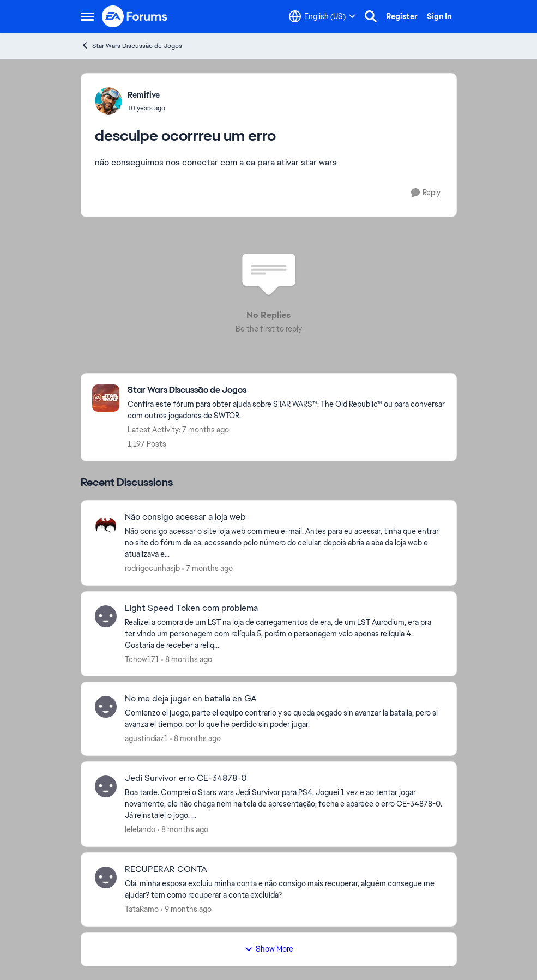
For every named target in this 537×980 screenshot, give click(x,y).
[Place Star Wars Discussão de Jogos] (286, 390)
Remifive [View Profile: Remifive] (144, 95)
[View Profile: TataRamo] (106, 877)
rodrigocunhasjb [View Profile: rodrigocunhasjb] (152, 568)
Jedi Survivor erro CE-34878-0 (186, 778)
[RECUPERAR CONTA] (284, 889)
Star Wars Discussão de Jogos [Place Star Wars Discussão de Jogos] (131, 46)
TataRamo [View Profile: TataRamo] (142, 909)
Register (402, 16)
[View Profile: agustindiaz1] (106, 707)
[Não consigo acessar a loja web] (284, 543)
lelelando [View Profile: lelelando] (140, 829)
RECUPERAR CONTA (166, 869)
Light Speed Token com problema (191, 608)
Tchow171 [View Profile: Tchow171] (142, 659)
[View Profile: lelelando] (106, 786)
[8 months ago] (187, 659)
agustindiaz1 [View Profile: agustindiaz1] (146, 738)
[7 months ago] (207, 569)
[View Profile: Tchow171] (106, 616)
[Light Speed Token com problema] (284, 633)
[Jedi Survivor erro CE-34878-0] (284, 804)
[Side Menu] (87, 16)
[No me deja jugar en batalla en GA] (284, 719)
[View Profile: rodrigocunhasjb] (106, 525)
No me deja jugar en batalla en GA (191, 699)
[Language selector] (322, 16)
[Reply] (426, 193)
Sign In (439, 16)
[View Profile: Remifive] (108, 101)
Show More (269, 949)
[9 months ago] (186, 909)
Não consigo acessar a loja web (185, 517)
